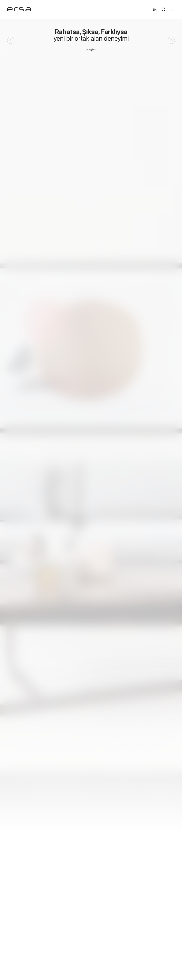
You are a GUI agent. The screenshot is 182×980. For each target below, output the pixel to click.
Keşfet (91, 50)
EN (155, 9)
